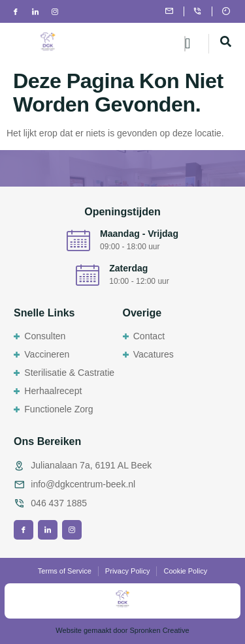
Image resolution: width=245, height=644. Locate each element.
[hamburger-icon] (185, 44)
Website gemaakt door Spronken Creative (122, 630)
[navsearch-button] (226, 44)
